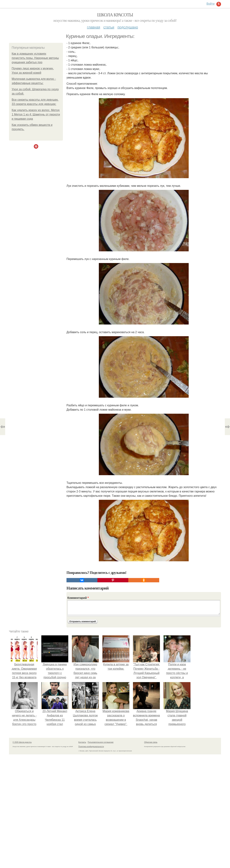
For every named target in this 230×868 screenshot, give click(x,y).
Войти (211, 4)
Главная (94, 27)
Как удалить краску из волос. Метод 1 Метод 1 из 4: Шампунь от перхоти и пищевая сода (36, 114)
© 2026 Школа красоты (22, 742)
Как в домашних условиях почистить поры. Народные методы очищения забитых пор (35, 58)
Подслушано (128, 27)
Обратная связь (151, 742)
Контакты (82, 742)
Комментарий (78, 598)
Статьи (109, 27)
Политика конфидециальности (91, 747)
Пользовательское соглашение (101, 742)
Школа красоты (115, 15)
